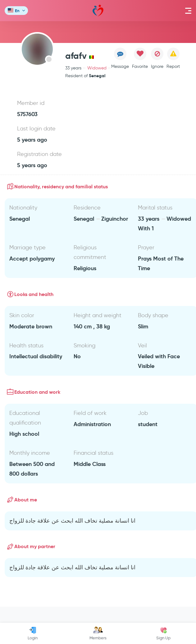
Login (33, 633)
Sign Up (163, 633)
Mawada (98, 11)
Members (98, 633)
